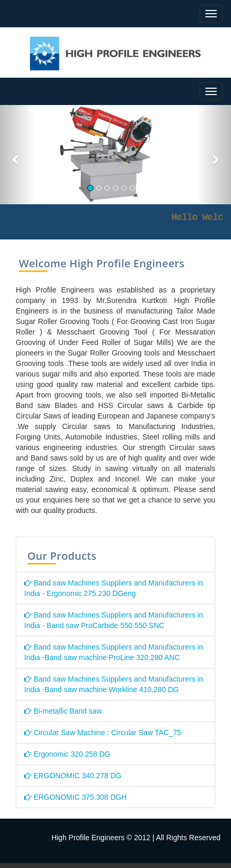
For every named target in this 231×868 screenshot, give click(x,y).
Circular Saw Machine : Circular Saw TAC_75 (103, 733)
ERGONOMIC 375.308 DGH (75, 797)
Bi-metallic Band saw (63, 711)
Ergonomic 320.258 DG (67, 754)
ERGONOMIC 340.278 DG (73, 776)
